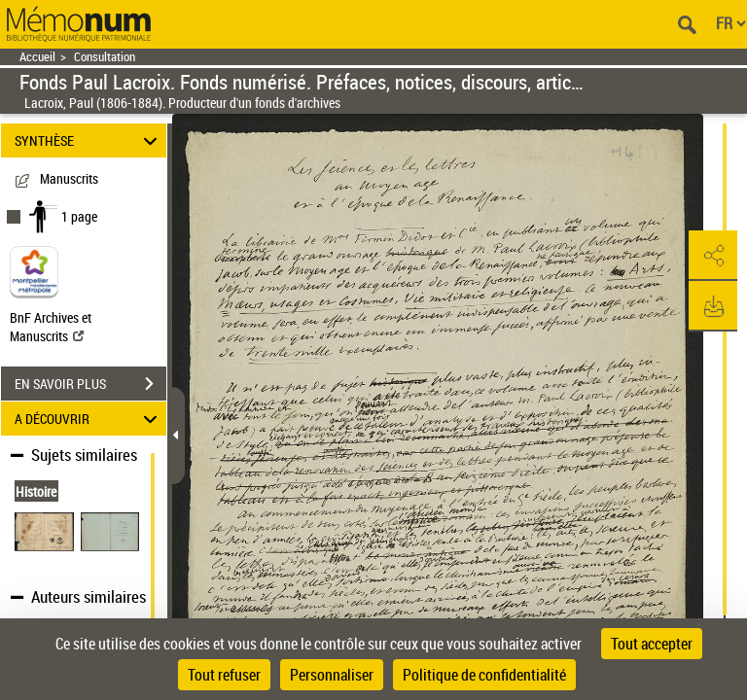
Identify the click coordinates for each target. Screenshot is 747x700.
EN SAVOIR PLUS (90, 384)
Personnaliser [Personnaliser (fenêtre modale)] (332, 675)
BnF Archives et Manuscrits (51, 327)
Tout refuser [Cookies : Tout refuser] (224, 675)
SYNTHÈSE (89, 140)
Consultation (105, 57)
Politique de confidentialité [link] (484, 675)
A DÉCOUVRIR (89, 419)
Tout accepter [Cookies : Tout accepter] (652, 644)
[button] (713, 256)
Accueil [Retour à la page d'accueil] (37, 57)
